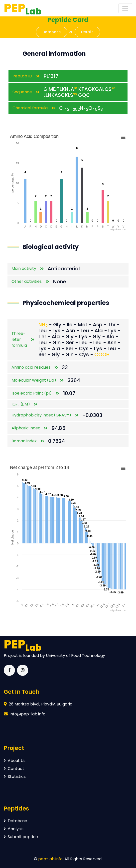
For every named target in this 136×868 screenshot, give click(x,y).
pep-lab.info (50, 859)
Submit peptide (21, 837)
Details (87, 32)
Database (52, 32)
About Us (15, 761)
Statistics (15, 777)
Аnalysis (14, 829)
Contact (14, 769)
